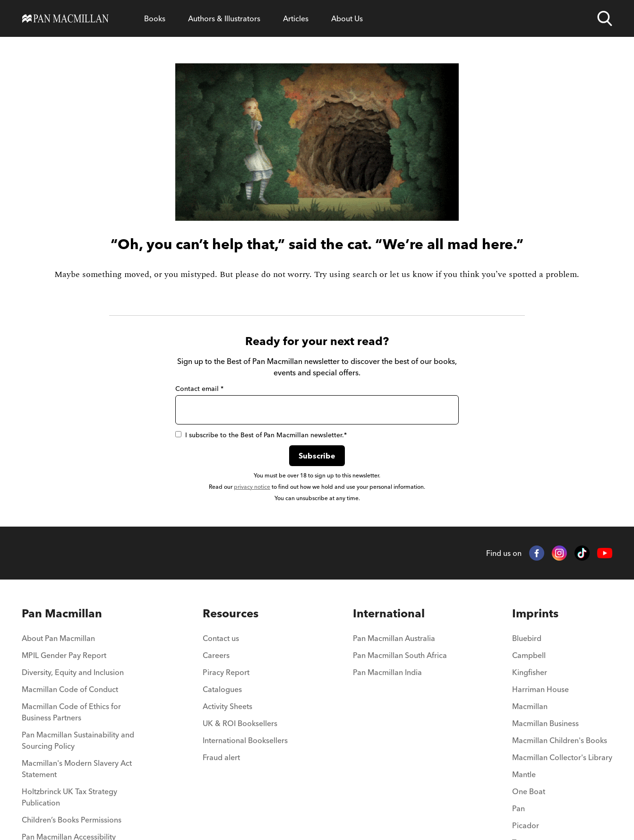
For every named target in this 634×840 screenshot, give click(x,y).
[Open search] (605, 18)
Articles (296, 18)
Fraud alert (221, 757)
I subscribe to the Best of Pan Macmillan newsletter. (261, 435)
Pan (518, 808)
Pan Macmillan (62, 613)
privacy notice (252, 487)
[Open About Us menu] (347, 18)
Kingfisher (530, 672)
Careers (216, 655)
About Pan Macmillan (58, 638)
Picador (526, 825)
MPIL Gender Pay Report (64, 655)
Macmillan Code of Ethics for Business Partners (71, 712)
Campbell (529, 655)
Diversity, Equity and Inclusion (73, 672)
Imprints (535, 613)
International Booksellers (245, 740)
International (389, 613)
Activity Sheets (227, 706)
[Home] (65, 18)
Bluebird (527, 638)
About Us (347, 18)
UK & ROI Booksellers (240, 723)
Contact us (221, 638)
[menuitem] (80, 641)
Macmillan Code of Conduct (70, 689)
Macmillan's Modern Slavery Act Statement (77, 769)
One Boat (529, 791)
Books (155, 18)
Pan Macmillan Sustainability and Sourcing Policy (78, 740)
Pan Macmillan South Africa (400, 655)
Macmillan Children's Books (560, 740)
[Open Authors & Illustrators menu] (224, 18)
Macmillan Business (545, 723)
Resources (231, 613)
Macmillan (530, 706)
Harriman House (540, 689)
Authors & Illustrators (224, 18)
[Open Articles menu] (296, 18)
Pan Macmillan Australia (394, 638)
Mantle (524, 774)
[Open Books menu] (155, 18)
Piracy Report (226, 672)
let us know (411, 274)
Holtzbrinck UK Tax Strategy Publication (69, 797)
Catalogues (222, 689)
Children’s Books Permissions (72, 820)
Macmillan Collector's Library (562, 757)
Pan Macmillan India (387, 672)
